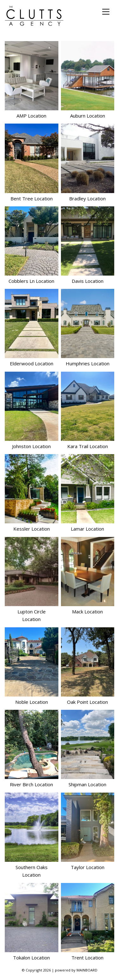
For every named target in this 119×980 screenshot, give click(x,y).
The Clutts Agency (34, 16)
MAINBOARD (87, 970)
